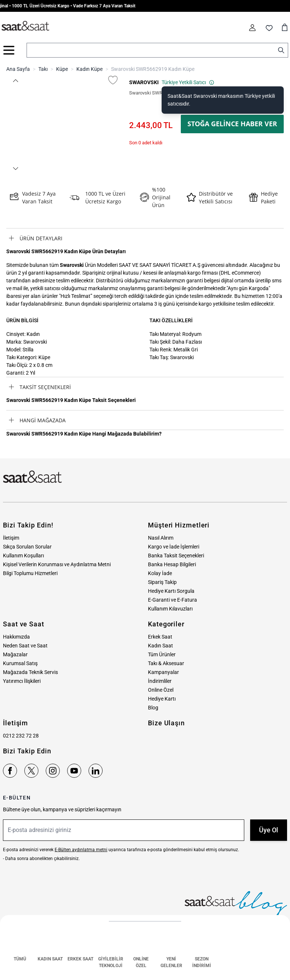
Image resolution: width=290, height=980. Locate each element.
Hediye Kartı (162, 699)
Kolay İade (160, 573)
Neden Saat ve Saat (25, 646)
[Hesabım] (252, 28)
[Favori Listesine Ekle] (113, 80)
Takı (43, 69)
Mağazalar (15, 654)
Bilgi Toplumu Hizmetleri (30, 573)
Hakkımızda (16, 637)
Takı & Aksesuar (166, 663)
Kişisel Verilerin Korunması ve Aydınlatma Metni (57, 564)
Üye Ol (269, 830)
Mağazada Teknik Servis (30, 672)
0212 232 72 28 (21, 736)
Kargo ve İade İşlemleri (174, 547)
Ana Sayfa (18, 69)
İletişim (11, 538)
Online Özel (161, 690)
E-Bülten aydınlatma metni (81, 850)
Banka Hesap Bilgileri (172, 564)
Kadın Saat (160, 646)
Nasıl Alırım (161, 538)
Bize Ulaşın (166, 723)
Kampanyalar (163, 672)
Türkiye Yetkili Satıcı (188, 82)
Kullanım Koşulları (23, 556)
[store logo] (25, 26)
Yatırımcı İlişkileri (22, 681)
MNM (275, 973)
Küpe (62, 69)
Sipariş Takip (162, 582)
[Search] (281, 50)
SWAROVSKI (144, 82)
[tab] (145, 238)
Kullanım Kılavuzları (170, 609)
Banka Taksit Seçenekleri (176, 556)
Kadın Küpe (89, 69)
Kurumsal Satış (20, 663)
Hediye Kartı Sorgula (171, 591)
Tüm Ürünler (162, 654)
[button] (15, 81)
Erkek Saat (160, 637)
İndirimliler (160, 681)
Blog (153, 708)
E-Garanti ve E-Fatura (172, 600)
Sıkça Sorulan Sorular (27, 547)
